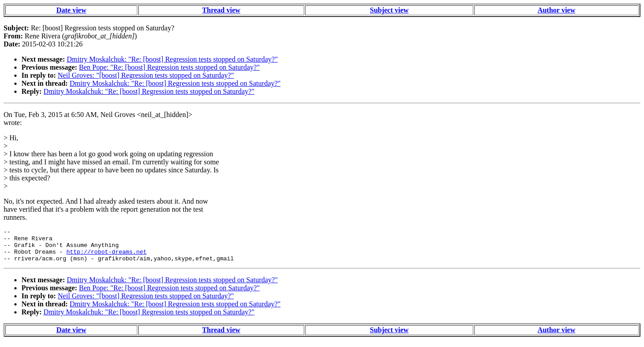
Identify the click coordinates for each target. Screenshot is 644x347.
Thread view (221, 10)
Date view (71, 10)
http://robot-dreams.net (106, 257)
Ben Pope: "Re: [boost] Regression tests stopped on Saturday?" (169, 67)
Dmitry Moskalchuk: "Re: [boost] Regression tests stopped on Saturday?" (172, 59)
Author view (557, 10)
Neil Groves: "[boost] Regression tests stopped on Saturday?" (146, 75)
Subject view (389, 10)
